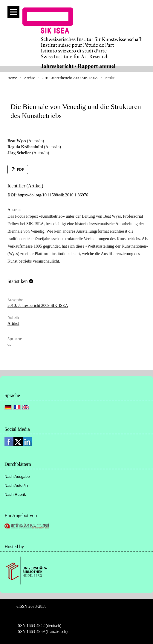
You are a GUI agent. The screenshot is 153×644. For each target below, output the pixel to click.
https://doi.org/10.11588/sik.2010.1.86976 (53, 195)
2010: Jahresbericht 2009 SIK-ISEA (70, 78)
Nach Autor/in (16, 485)
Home (12, 78)
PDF (20, 169)
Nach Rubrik (15, 494)
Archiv (29, 78)
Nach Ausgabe (17, 476)
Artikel (13, 323)
